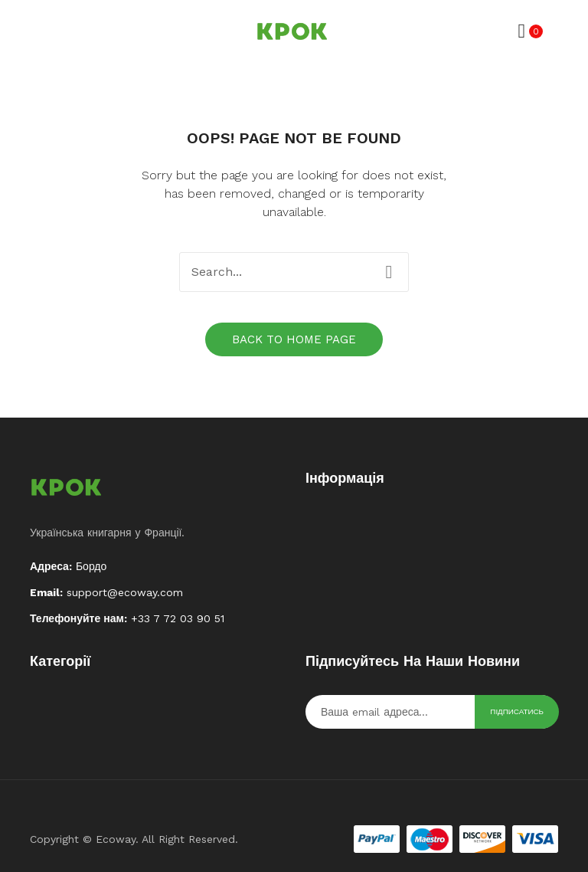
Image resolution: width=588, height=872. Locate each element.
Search (389, 272)
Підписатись (517, 711)
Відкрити (41, 31)
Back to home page (294, 339)
